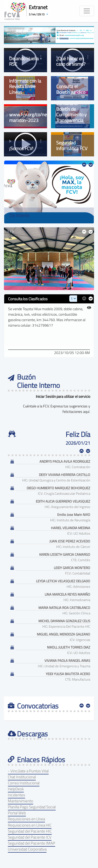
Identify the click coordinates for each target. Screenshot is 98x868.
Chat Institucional (22, 777)
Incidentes (16, 795)
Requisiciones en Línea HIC (30, 825)
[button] (40, 14)
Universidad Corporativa (27, 849)
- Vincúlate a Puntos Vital (28, 771)
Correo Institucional (24, 783)
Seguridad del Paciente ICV (30, 837)
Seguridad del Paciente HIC (30, 831)
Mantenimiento (21, 801)
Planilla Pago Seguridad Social (32, 807)
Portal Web (17, 813)
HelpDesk (16, 789)
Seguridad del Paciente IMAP (31, 843)
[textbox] (49, 443)
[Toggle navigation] (87, 11)
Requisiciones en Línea (26, 819)
